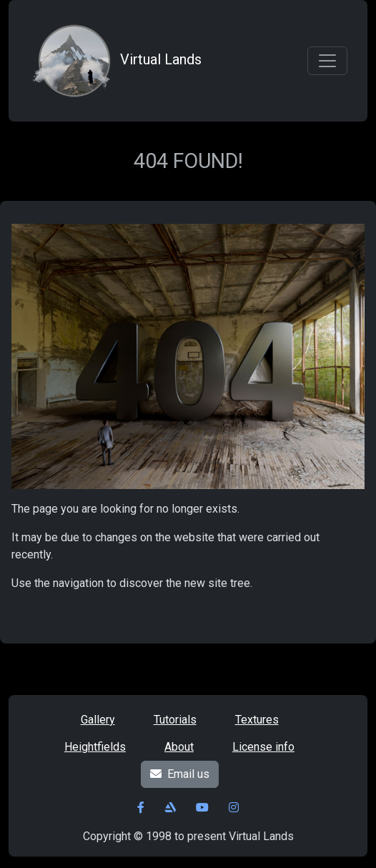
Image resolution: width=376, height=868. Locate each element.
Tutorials (175, 720)
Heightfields (95, 747)
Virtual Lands (115, 61)
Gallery (98, 720)
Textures (257, 720)
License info (263, 747)
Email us (180, 774)
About (179, 747)
